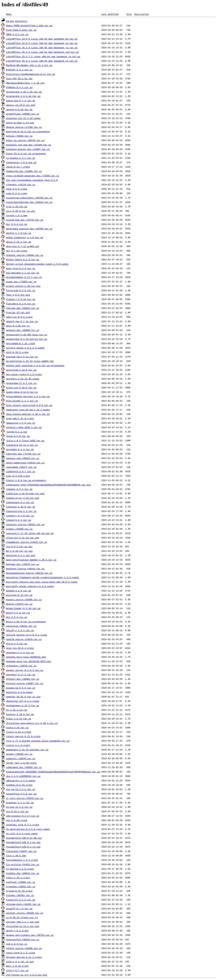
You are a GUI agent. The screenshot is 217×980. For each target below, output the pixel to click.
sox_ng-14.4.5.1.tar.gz (21, 789)
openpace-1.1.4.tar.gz (20, 652)
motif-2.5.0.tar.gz (18, 613)
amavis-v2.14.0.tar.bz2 (21, 105)
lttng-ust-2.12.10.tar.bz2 (23, 538)
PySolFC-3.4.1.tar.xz (19, 70)
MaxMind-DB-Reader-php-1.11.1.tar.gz (29, 65)
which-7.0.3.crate (17, 931)
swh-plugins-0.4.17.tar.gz (23, 816)
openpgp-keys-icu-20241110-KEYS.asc (29, 661)
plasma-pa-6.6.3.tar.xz (21, 688)
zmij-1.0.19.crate (17, 966)
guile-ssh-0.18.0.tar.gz (21, 388)
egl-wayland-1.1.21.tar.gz (23, 273)
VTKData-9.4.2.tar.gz (19, 87)
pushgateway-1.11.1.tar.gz (23, 705)
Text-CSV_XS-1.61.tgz (19, 78)
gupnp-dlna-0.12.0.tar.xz (22, 392)
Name (9, 14)
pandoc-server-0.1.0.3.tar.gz (25, 670)
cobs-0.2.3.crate (17, 193)
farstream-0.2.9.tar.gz (21, 290)
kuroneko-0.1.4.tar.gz (20, 449)
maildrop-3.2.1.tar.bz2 (21, 555)
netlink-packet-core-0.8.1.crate (27, 635)
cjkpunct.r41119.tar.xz (21, 184)
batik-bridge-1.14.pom (20, 123)
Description (142, 14)
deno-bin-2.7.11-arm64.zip (23, 246)
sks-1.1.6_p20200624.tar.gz (23, 776)
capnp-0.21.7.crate (18, 167)
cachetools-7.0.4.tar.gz (21, 162)
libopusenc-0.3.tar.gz (20, 502)
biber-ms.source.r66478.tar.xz (25, 140)
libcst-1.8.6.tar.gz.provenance (26, 480)
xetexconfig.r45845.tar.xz (23, 939)
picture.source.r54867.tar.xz (25, 683)
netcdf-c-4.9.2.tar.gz (20, 630)
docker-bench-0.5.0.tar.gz (23, 259)
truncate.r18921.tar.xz (21, 886)
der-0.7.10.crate (17, 251)
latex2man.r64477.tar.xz (21, 467)
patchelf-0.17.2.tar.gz (21, 675)
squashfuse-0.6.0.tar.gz (21, 794)
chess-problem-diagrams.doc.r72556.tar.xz (33, 176)
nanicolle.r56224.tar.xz (21, 626)
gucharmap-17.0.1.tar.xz (21, 383)
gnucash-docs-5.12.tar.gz (22, 357)
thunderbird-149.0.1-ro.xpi (23, 847)
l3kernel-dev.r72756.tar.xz (23, 454)
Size (129, 14)
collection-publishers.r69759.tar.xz (29, 198)
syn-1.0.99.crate (17, 820)
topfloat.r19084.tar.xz (21, 882)
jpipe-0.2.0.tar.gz (18, 436)
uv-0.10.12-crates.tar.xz (22, 917)
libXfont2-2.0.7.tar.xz (21, 471)
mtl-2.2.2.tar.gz (17, 617)
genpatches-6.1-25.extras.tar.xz (27, 339)
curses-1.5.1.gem (17, 215)
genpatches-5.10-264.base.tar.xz (27, 335)
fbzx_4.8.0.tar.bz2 (18, 295)
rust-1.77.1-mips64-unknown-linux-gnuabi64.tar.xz (38, 741)
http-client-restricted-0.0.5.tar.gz (29, 405)
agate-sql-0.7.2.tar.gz (21, 101)
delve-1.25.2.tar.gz (19, 242)
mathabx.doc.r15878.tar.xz (23, 564)
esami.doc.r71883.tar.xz (21, 282)
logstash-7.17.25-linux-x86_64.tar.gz (30, 533)
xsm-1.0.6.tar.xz (17, 944)
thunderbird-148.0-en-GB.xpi (24, 838)
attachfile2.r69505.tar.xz (23, 114)
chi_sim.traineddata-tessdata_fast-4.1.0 (32, 180)
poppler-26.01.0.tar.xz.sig (23, 697)
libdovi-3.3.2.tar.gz (19, 489)
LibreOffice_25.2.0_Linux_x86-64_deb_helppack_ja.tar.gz (42, 48)
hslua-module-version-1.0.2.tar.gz (28, 396)
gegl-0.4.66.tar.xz (18, 326)
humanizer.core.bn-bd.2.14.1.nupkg (28, 410)
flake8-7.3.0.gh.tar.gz (21, 299)
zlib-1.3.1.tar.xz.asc (20, 961)
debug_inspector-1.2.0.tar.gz (25, 237)
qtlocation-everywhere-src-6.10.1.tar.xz (32, 723)
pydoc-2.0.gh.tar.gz (19, 719)
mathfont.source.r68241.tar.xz (25, 569)
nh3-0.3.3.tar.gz (17, 644)
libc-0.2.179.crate (18, 476)
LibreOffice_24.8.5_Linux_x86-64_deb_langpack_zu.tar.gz (42, 43)
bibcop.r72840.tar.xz (19, 136)
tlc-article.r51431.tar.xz (23, 864)
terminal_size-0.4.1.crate (23, 825)
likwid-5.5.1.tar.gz (19, 520)
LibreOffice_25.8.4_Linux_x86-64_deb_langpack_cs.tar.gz (42, 61)
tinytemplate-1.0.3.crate (22, 860)
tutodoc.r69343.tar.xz (20, 895)
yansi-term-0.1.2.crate (21, 953)
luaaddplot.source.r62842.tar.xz (27, 542)
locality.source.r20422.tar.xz (25, 524)
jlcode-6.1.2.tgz (17, 432)
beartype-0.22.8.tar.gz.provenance (28, 131)
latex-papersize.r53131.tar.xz (25, 463)
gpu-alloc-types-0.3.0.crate (24, 374)
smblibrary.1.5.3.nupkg (21, 780)
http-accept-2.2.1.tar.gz (22, 401)
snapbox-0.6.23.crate (19, 785)
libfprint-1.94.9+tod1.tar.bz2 (25, 493)
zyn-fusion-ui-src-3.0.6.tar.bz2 (27, 975)
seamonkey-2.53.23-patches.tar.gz (27, 750)
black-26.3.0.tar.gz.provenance (26, 154)
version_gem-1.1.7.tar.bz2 (23, 922)
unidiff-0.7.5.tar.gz (19, 909)
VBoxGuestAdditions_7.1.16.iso (25, 83)
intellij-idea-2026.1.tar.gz (24, 427)
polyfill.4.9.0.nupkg (19, 692)
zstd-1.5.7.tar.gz (17, 970)
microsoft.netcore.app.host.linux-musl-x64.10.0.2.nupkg (42, 582)
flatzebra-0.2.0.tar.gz (21, 304)
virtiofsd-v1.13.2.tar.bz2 (23, 926)
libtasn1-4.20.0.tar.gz (21, 507)
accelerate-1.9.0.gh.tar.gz (23, 96)
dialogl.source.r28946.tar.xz (25, 255)
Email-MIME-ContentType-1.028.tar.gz (29, 25)
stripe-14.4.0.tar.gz (19, 807)
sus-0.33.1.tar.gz (17, 811)
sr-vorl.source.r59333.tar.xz (25, 798)
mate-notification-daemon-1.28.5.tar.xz (31, 560)
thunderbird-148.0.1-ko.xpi (23, 842)
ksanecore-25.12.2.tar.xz (22, 445)
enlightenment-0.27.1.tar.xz (24, 277)
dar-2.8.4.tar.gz (17, 224)
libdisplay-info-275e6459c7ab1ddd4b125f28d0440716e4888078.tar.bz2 (48, 485)
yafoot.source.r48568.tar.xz (24, 948)
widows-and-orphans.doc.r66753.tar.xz (30, 935)
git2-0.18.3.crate (17, 352)
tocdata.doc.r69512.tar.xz (23, 873)
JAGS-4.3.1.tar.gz (17, 34)
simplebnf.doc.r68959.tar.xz (24, 767)
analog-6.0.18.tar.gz (19, 109)
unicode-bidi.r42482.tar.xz (23, 904)
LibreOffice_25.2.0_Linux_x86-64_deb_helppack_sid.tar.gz (42, 52)
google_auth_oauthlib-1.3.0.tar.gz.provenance (35, 365)
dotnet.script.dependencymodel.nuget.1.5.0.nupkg (37, 264)
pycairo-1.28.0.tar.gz (20, 714)
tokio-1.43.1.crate (18, 878)
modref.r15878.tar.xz (19, 604)
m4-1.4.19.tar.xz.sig (19, 551)
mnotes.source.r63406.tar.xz (24, 599)
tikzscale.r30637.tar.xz (21, 851)
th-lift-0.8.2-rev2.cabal (22, 833)
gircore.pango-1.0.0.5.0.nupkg (25, 348)
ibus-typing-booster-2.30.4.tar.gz (28, 414)
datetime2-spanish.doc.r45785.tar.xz (29, 229)
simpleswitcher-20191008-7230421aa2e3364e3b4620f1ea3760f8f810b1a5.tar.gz (53, 772)
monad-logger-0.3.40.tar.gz (23, 608)
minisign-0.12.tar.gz (19, 595)
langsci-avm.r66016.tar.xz (23, 458)
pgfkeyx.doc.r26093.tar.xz (23, 679)
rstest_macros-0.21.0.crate (23, 736)
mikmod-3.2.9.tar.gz (19, 591)
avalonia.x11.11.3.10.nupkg (23, 118)
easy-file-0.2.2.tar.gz (21, 268)
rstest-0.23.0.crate (19, 732)
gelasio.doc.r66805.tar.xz (23, 330)
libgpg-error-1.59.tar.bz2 (23, 498)
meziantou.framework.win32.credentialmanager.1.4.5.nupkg (42, 577)
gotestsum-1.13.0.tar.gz (21, 370)
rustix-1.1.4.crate (18, 745)
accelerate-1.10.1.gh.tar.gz (24, 92)
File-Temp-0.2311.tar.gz (21, 30)
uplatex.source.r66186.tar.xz (25, 913)
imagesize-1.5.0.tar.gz (21, 423)
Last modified (110, 14)
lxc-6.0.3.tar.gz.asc (19, 546)
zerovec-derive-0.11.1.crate (24, 957)
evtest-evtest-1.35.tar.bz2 (23, 286)
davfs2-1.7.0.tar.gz (19, 233)
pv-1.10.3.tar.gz (17, 710)
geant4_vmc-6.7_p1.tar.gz (22, 321)
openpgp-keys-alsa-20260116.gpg (26, 657)
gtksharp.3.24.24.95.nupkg (23, 379)
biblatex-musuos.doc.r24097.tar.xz (28, 149)
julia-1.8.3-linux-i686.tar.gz (25, 440)
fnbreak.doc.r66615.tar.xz (23, 308)
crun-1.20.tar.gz (17, 206)
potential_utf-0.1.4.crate (23, 701)
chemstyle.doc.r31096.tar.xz (24, 171)
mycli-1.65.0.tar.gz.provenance (26, 622)
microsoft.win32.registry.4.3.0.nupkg (30, 586)
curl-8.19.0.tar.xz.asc (21, 211)
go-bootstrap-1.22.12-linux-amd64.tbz (30, 361)
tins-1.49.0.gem (16, 856)
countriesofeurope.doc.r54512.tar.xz (29, 202)
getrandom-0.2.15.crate (21, 343)
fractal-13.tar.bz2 (18, 312)
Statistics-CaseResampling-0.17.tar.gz (31, 74)
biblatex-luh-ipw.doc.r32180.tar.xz (29, 145)
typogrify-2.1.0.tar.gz (21, 900)
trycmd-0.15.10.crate (19, 891)
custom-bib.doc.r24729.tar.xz (25, 220)
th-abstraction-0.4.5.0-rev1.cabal (28, 829)
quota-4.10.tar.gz (17, 727)
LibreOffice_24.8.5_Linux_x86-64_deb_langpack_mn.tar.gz (42, 39)
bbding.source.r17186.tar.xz (24, 127)
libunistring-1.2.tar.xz (21, 511)
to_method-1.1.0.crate (20, 869)
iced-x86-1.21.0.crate (20, 418)
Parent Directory (17, 21)
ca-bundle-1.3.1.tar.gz (21, 158)
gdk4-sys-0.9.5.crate (19, 317)
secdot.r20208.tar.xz (19, 754)
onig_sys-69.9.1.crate (20, 648)
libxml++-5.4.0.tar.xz (20, 516)
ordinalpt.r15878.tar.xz (21, 666)
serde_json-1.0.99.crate (21, 763)
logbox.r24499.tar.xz (19, 529)
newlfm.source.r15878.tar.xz (24, 639)
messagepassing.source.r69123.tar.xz (29, 573)
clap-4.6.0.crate (17, 189)
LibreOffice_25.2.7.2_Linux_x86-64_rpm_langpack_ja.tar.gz (43, 56)
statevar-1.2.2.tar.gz (20, 803)
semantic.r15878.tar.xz (21, 758)
